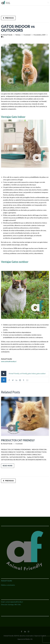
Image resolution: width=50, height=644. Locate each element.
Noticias (18, 35)
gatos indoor (32, 373)
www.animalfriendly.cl (9, 361)
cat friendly (23, 373)
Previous (9, 18)
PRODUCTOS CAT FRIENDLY (18, 440)
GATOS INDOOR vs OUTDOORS (18, 28)
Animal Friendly (8, 35)
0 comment (27, 35)
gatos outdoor (41, 373)
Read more (8, 466)
